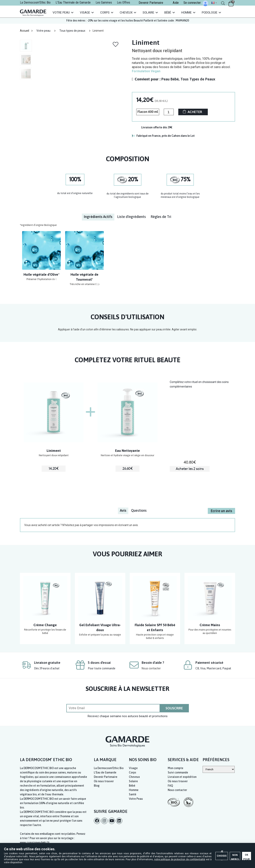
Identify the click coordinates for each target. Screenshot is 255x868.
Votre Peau (61, 13)
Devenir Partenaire (151, 3)
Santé (133, 794)
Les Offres (124, 2)
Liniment (54, 451)
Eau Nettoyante (127, 451)
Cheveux (126, 13)
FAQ (170, 786)
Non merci (195, 854)
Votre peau (43, 31)
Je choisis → (157, 854)
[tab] (98, 217)
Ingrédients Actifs (98, 217)
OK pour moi (233, 854)
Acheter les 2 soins (190, 469)
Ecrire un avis (221, 510)
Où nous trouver (104, 781)
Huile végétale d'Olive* (42, 274)
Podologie (210, 13)
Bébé (168, 13)
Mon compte (176, 768)
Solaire (148, 13)
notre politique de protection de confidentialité (68, 862)
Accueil (25, 31)
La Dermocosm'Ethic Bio (35, 2)
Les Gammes (104, 2)
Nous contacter (151, 668)
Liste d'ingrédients (131, 217)
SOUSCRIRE (174, 708)
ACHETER (195, 112)
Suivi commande (178, 772)
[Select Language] (219, 769)
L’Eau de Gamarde (105, 772)
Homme (186, 13)
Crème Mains (210, 625)
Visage (85, 13)
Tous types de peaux (72, 31)
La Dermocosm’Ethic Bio (109, 768)
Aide (176, 3)
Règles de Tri (161, 217)
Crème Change (45, 625)
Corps (105, 13)
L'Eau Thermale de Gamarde (73, 2)
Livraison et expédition (182, 777)
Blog (97, 786)
